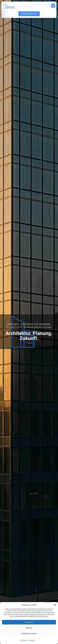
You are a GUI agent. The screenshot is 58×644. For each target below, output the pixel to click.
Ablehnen (29, 628)
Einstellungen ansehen (29, 633)
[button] (55, 605)
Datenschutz (24, 640)
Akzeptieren (29, 622)
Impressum (32, 640)
